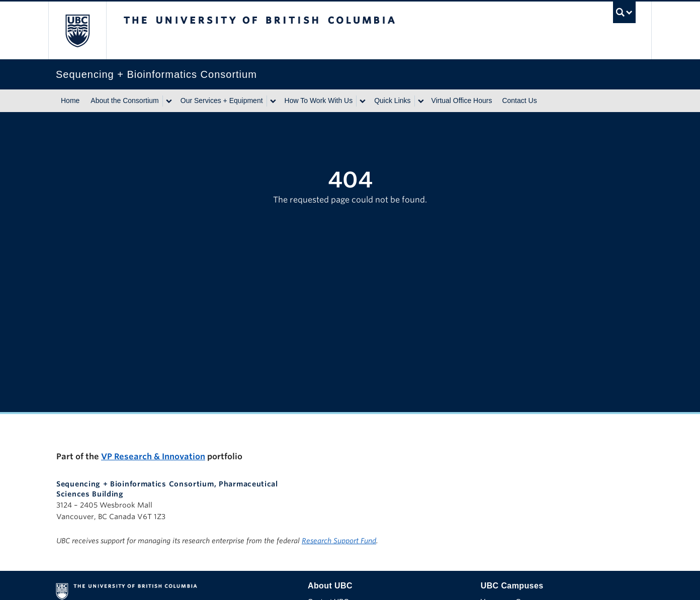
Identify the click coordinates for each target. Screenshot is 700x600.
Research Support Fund (339, 541)
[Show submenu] (168, 101)
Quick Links (392, 101)
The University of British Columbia (77, 30)
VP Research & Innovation (153, 457)
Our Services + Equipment (222, 101)
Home (70, 101)
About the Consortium (124, 101)
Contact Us (519, 101)
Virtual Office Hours (462, 101)
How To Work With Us (319, 101)
